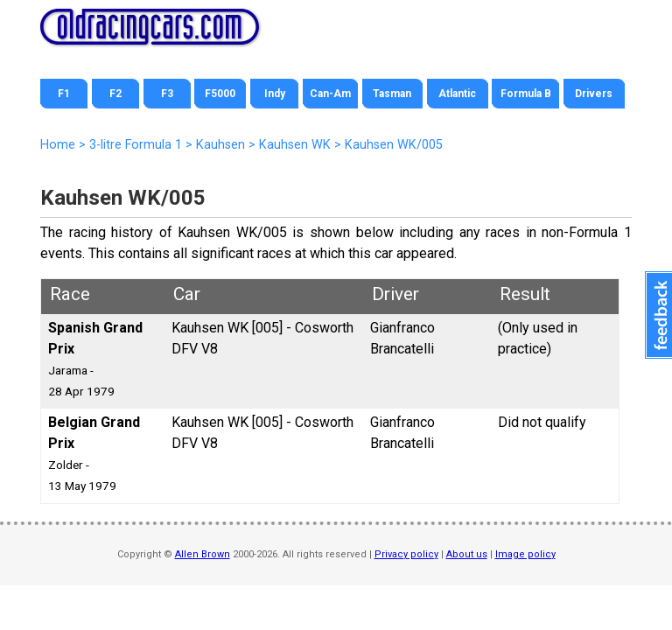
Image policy (525, 554)
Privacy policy (406, 554)
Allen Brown (203, 554)
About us (467, 554)
